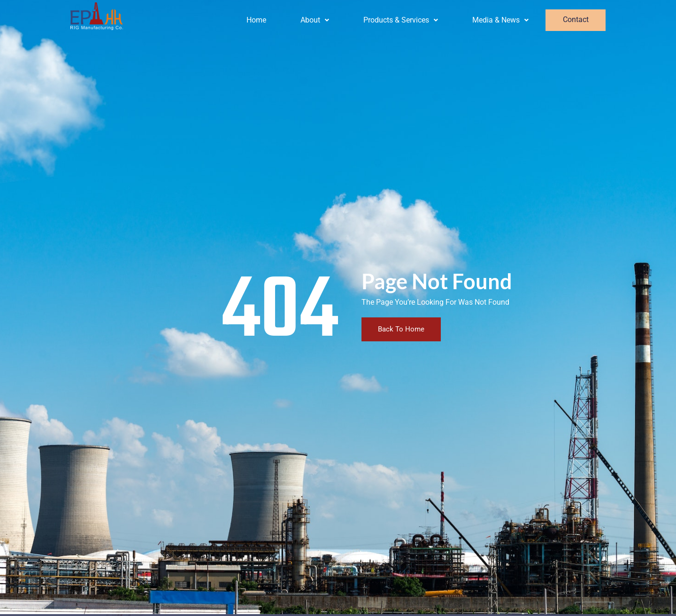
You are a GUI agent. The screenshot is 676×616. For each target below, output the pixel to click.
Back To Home (401, 329)
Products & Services (401, 20)
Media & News (501, 20)
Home (256, 20)
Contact (576, 20)
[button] (315, 20)
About (315, 20)
